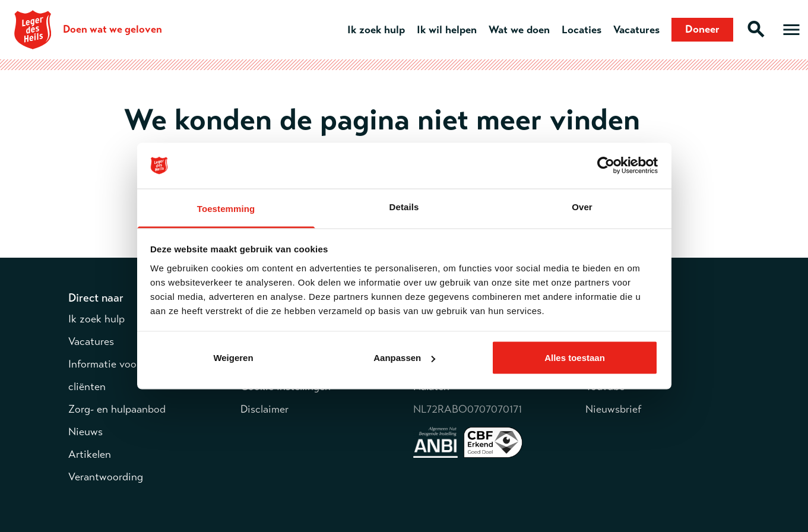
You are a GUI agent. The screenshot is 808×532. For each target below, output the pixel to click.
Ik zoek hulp (376, 30)
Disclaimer (264, 409)
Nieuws (85, 432)
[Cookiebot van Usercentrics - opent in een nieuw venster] (606, 166)
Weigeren (233, 358)
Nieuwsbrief (613, 409)
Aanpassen (404, 358)
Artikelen (90, 454)
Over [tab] (582, 206)
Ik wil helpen (447, 30)
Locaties (582, 30)
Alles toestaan (575, 358)
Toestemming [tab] (226, 208)
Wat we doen (519, 30)
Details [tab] (404, 206)
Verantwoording (106, 477)
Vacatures (636, 30)
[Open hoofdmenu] (791, 30)
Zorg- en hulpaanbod (117, 409)
